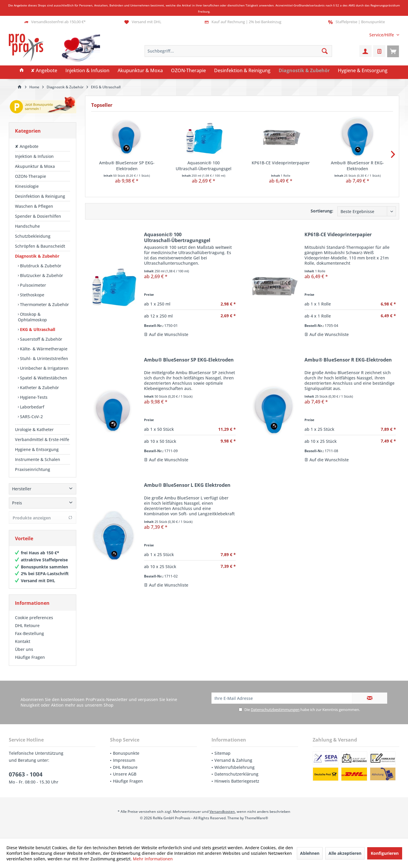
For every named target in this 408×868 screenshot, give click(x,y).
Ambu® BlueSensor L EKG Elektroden (187, 485)
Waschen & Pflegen (34, 206)
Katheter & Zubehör (39, 387)
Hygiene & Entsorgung (37, 449)
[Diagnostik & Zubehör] (304, 71)
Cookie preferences (34, 618)
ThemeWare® (256, 818)
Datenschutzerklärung (236, 774)
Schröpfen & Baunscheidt (40, 246)
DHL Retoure (27, 625)
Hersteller (22, 489)
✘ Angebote (27, 146)
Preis (17, 503)
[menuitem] (382, 35)
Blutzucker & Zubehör (41, 275)
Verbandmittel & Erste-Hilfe (42, 439)
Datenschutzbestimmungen (275, 710)
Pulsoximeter (32, 285)
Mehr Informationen (153, 859)
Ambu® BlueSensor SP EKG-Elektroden (127, 166)
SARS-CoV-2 (31, 417)
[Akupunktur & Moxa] (140, 71)
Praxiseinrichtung (33, 469)
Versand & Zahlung (233, 760)
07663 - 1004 (26, 774)
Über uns (24, 649)
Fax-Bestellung (29, 633)
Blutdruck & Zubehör (40, 266)
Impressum (124, 760)
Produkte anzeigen (43, 518)
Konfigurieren (385, 853)
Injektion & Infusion (34, 156)
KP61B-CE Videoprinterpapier (281, 163)
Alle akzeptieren (345, 853)
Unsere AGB (125, 774)
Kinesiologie (27, 186)
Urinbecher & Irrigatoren (44, 368)
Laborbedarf (32, 407)
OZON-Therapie (31, 176)
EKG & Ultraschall (37, 329)
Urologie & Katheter (34, 429)
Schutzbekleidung (33, 236)
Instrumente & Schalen (38, 459)
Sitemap (222, 753)
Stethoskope (32, 295)
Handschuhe (27, 226)
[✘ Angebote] (44, 71)
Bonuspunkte (126, 753)
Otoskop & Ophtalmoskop (32, 317)
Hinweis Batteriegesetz (237, 781)
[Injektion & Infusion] (87, 71)
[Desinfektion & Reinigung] (242, 71)
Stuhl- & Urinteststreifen (43, 358)
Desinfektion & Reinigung (40, 196)
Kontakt (23, 641)
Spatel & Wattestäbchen (43, 378)
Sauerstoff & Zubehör (40, 339)
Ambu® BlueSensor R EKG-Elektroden (357, 166)
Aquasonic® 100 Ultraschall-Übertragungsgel (204, 166)
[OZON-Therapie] (188, 71)
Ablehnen (310, 853)
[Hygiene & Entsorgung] (363, 71)
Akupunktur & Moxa (35, 166)
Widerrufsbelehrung (235, 767)
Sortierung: (322, 211)
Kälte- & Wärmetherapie (43, 349)
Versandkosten (222, 812)
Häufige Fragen (30, 657)
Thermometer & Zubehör (44, 304)
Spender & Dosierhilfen (38, 216)
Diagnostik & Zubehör (37, 256)
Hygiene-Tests (33, 397)
